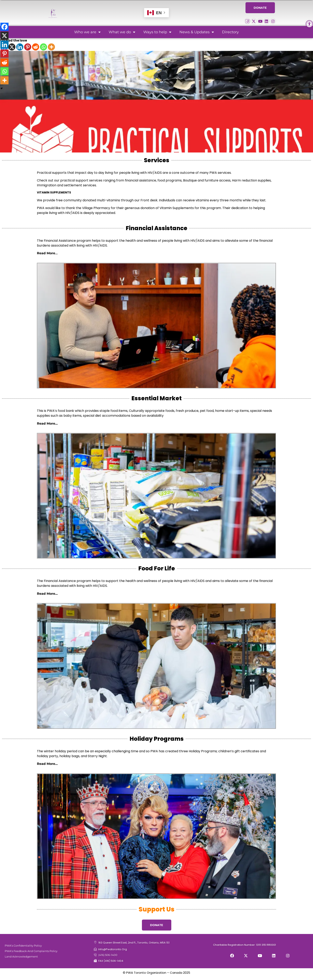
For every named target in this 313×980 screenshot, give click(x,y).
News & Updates (197, 32)
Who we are (87, 32)
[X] (12, 47)
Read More (46, 253)
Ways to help (157, 32)
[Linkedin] (20, 47)
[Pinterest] (28, 47)
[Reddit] (36, 47)
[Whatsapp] (43, 47)
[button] (309, 24)
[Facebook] (4, 27)
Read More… (47, 423)
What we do (122, 32)
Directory (230, 32)
